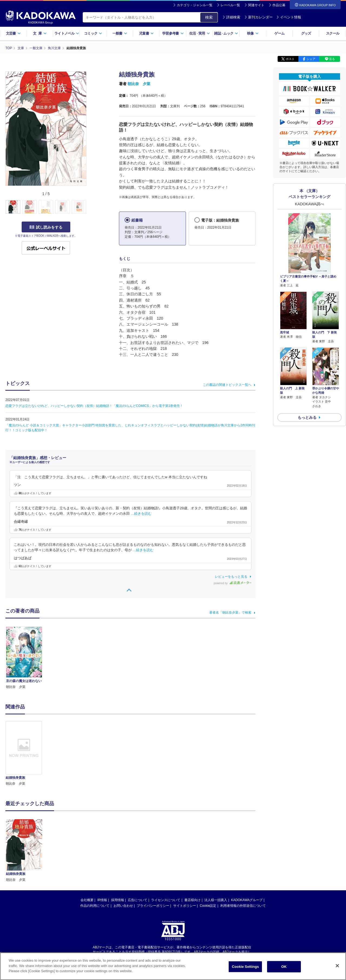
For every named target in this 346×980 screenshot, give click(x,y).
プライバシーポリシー (153, 855)
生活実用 (200, 33)
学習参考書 (173, 33)
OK (284, 967)
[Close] (337, 966)
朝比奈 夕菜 (139, 84)
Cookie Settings (245, 967)
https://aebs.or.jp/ (154, 905)
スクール (333, 33)
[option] (27, 754)
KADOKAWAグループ (247, 849)
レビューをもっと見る (231, 577)
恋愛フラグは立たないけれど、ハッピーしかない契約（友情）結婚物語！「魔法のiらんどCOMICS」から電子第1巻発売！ (94, 406)
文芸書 (13, 33)
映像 (253, 33)
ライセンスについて (166, 849)
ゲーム (279, 33)
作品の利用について (95, 855)
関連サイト (256, 5)
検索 (209, 17)
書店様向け (192, 849)
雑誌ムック (226, 33)
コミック (93, 33)
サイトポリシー (185, 855)
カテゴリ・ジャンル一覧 (195, 5)
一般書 (120, 33)
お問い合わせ (123, 855)
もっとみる (307, 417)
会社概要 (87, 849)
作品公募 (279, 5)
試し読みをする (46, 227)
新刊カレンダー (259, 17)
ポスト (290, 59)
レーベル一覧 (230, 5)
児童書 (146, 33)
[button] (90, 207)
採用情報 (118, 849)
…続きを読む (141, 514)
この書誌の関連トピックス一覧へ (227, 385)
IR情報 (102, 849)
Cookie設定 (208, 855)
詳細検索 (231, 17)
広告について (138, 849)
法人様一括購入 (216, 849)
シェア (311, 59)
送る (332, 59)
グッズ (306, 33)
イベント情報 (289, 17)
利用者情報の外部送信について (243, 855)
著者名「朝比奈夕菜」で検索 (230, 613)
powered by (233, 583)
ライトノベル (67, 33)
